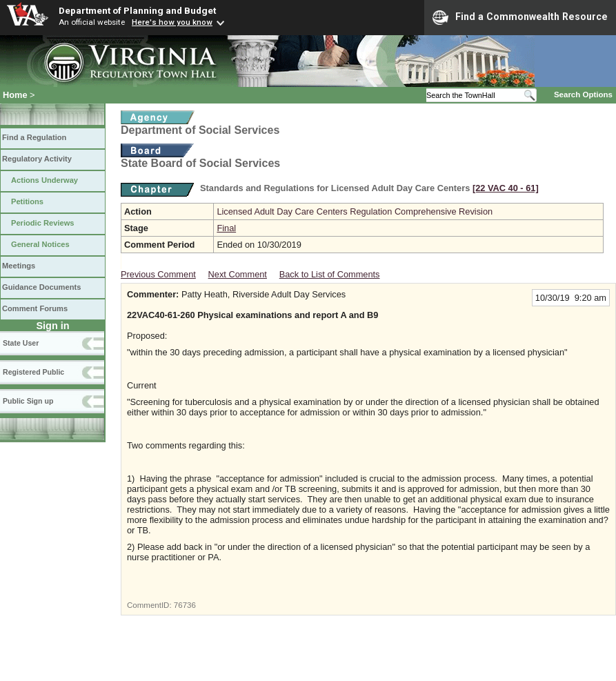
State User (21, 343)
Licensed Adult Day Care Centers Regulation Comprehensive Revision (355, 211)
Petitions (27, 201)
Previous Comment (158, 274)
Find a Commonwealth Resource (520, 17)
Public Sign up (28, 401)
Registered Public (33, 372)
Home (15, 95)
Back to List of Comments (330, 274)
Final (226, 228)
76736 (185, 605)
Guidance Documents (41, 287)
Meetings (19, 266)
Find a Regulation (34, 137)
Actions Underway (44, 180)
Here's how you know (172, 22)
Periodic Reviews (43, 223)
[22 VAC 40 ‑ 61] (506, 188)
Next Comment (238, 274)
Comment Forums (35, 308)
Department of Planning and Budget (137, 10)
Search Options (583, 95)
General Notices (40, 244)
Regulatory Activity (37, 159)
